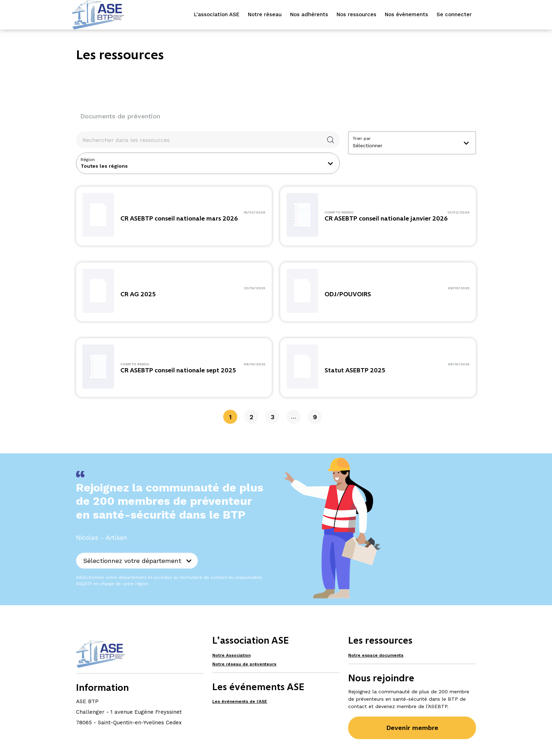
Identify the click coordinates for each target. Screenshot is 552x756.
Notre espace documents (376, 655)
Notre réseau (265, 14)
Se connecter (454, 14)
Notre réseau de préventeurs (244, 664)
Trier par (362, 138)
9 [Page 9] (315, 417)
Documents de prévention (120, 116)
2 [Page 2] (252, 417)
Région (88, 160)
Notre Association (231, 655)
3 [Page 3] (272, 417)
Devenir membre (412, 728)
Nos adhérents (309, 14)
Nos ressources (356, 14)
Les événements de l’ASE (240, 701)
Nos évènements (406, 14)
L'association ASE (217, 14)
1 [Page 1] (230, 417)
